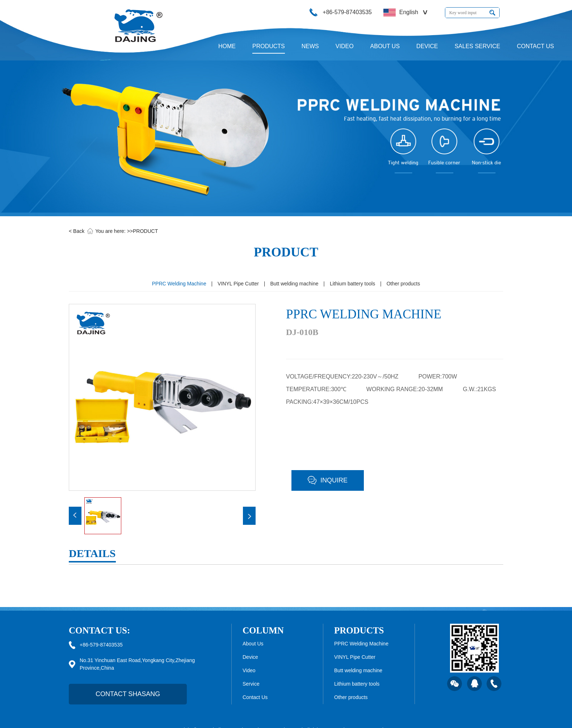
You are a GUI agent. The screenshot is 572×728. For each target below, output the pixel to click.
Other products (403, 284)
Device (250, 657)
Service (251, 684)
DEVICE (427, 46)
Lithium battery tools (352, 284)
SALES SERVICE (478, 46)
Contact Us (255, 697)
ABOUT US (385, 46)
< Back (77, 231)
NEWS (310, 46)
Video (249, 670)
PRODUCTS (269, 46)
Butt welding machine (294, 284)
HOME (227, 46)
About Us (253, 644)
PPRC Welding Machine (179, 284)
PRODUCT (145, 231)
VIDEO (345, 46)
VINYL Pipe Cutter (238, 284)
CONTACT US (536, 46)
